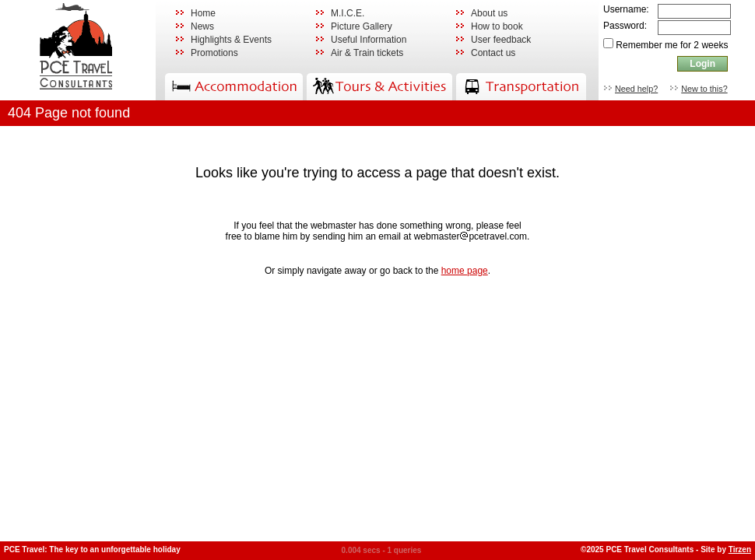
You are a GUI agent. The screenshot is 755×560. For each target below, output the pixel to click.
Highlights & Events (231, 40)
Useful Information (369, 40)
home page (465, 271)
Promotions (214, 53)
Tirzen (740, 549)
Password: (625, 26)
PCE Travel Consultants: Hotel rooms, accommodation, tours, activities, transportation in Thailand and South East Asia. (77, 50)
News (202, 26)
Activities (379, 87)
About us (489, 13)
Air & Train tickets (367, 53)
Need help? (636, 89)
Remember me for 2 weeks (672, 45)
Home (203, 13)
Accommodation (234, 87)
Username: (626, 9)
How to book (497, 26)
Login (702, 64)
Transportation (521, 87)
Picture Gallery (362, 26)
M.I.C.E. (348, 13)
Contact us (493, 53)
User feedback (501, 40)
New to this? (704, 89)
